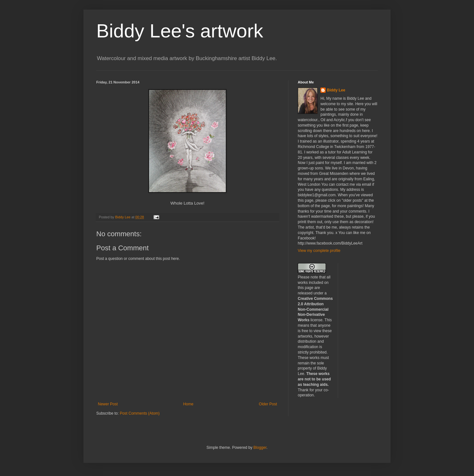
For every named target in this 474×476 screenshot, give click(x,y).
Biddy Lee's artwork (180, 31)
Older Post (268, 404)
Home (188, 404)
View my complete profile (319, 251)
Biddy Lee (336, 90)
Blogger (260, 448)
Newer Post (108, 404)
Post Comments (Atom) (140, 413)
